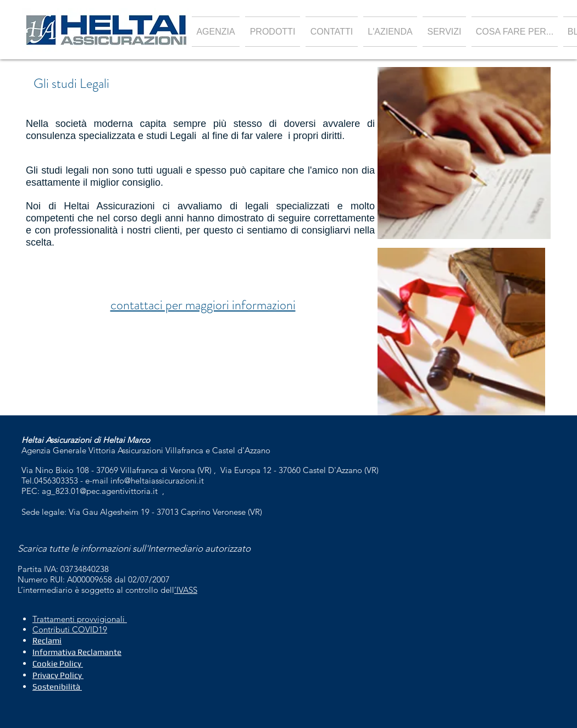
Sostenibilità (56, 687)
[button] (273, 32)
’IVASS (186, 590)
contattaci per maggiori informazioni (203, 305)
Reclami (47, 640)
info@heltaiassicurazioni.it (157, 480)
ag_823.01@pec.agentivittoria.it (100, 491)
